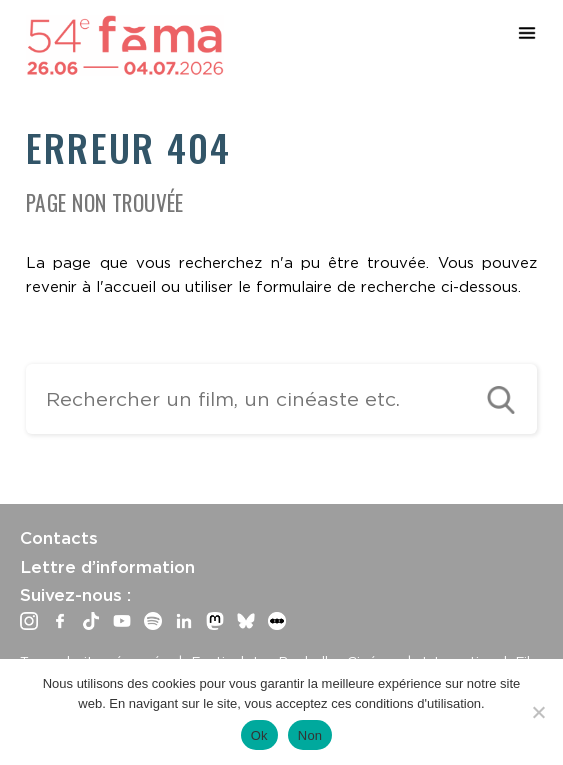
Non (310, 735)
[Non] (538, 712)
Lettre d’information (107, 567)
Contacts (59, 538)
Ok (259, 735)
